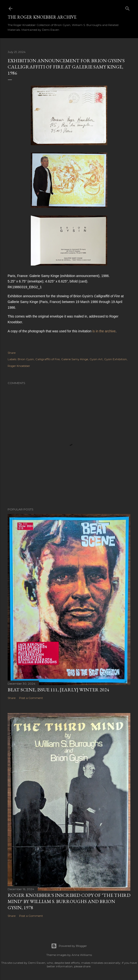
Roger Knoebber (19, 366)
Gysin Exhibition (115, 359)
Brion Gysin (26, 359)
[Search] (127, 8)
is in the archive (104, 331)
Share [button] (12, 353)
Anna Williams (82, 955)
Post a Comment (31, 698)
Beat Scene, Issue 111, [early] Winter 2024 (58, 690)
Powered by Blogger (69, 946)
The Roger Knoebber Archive (42, 17)
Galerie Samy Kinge (75, 359)
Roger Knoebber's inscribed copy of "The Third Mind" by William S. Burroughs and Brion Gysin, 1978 (69, 901)
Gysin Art (96, 359)
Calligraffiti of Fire (48, 359)
